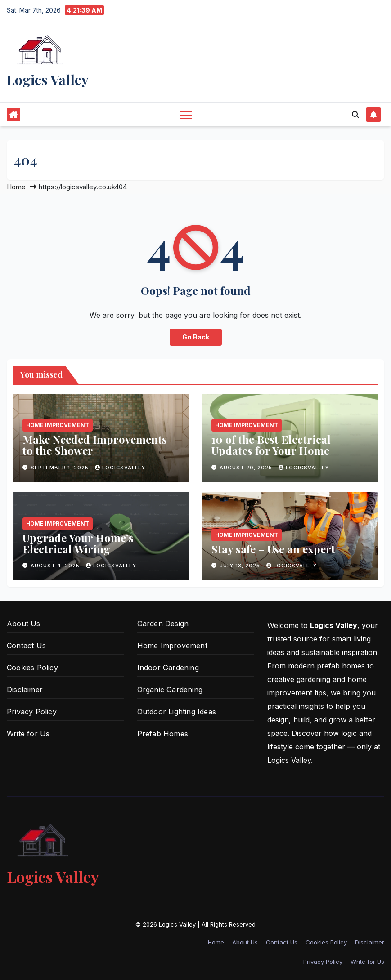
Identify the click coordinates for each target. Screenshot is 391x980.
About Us (24, 624)
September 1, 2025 (61, 468)
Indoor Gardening (168, 668)
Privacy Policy (32, 712)
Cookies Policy (32, 668)
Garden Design (163, 624)
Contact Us (26, 646)
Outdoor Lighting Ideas (177, 712)
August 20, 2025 (247, 468)
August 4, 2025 (56, 566)
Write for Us (28, 734)
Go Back (196, 337)
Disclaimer (25, 690)
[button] (355, 115)
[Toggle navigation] (186, 114)
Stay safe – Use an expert (273, 549)
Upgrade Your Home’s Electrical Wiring (78, 543)
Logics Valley (48, 80)
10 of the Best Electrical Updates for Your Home (271, 445)
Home (16, 187)
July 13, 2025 (241, 566)
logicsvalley (120, 468)
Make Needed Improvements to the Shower (95, 445)
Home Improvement (58, 425)
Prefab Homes (163, 734)
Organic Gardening (170, 690)
